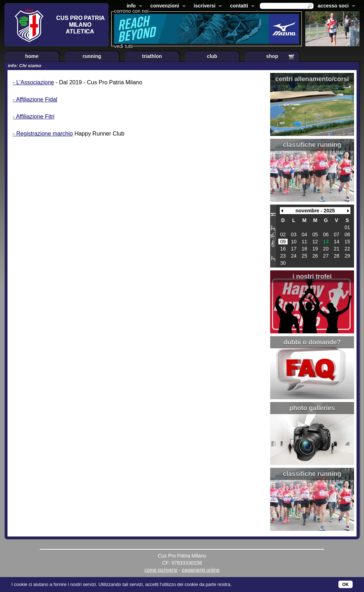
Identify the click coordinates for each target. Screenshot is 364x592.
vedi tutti (123, 46)
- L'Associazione (33, 82)
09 (283, 242)
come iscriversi (161, 570)
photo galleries (312, 408)
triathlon (152, 56)
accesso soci (335, 6)
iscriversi (207, 6)
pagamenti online (201, 570)
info (133, 6)
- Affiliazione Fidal (35, 99)
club (212, 56)
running (92, 56)
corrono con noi (131, 11)
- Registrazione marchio (43, 134)
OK (346, 585)
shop (272, 56)
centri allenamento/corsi (312, 79)
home (32, 56)
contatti (241, 6)
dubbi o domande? (312, 342)
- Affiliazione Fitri (34, 117)
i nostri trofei (312, 276)
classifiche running (312, 145)
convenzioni (167, 6)
